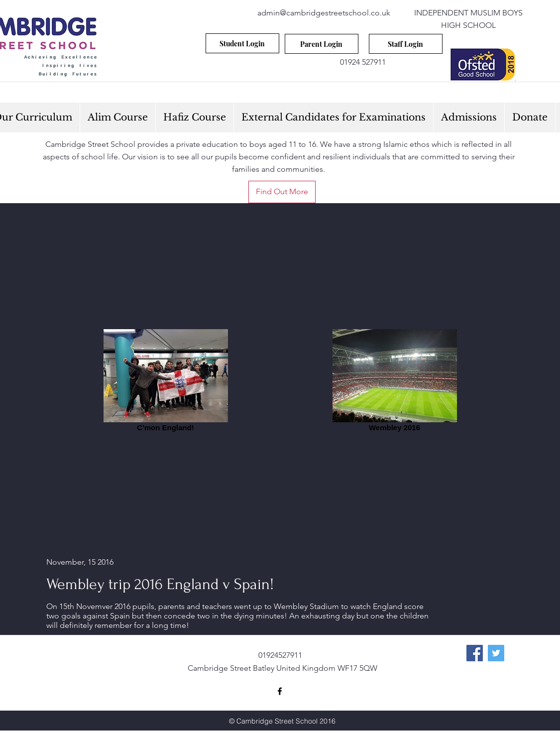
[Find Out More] (282, 192)
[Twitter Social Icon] (496, 653)
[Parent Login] (322, 44)
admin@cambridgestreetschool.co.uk (324, 13)
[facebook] (280, 691)
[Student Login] (242, 43)
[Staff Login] (406, 44)
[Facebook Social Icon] (475, 653)
